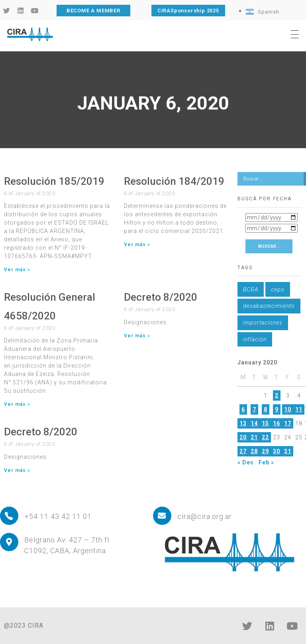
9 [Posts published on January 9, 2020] (277, 409)
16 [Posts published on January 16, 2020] (277, 423)
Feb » (266, 462)
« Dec (246, 462)
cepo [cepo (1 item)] (278, 290)
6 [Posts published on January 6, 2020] (243, 409)
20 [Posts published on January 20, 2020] (243, 437)
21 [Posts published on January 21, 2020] (254, 437)
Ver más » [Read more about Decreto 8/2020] (137, 336)
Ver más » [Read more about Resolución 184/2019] (137, 245)
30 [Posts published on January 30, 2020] (277, 451)
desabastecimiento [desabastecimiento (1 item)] (269, 306)
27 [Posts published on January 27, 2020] (243, 451)
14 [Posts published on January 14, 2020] (254, 423)
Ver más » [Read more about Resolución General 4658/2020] (17, 404)
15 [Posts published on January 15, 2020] (265, 423)
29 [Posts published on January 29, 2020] (265, 451)
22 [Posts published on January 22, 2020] (265, 437)
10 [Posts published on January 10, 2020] (288, 409)
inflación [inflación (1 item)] (255, 339)
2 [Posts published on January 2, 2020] (277, 395)
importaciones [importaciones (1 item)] (263, 323)
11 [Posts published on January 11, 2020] (299, 409)
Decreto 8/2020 (161, 297)
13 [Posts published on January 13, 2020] (243, 423)
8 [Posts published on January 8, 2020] (266, 409)
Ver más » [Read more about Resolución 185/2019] (17, 270)
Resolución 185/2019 (54, 181)
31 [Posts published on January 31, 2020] (288, 451)
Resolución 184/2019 (174, 181)
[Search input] (273, 179)
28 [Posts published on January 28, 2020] (254, 451)
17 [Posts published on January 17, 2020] (288, 423)
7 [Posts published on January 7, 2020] (254, 409)
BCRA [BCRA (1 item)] (251, 290)
